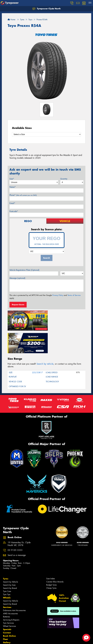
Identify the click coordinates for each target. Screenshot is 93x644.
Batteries (6, 593)
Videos (6, 625)
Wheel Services (9, 602)
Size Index (51, 555)
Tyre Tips (7, 571)
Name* (13, 187)
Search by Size (9, 561)
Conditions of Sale (32, 640)
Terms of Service (74, 295)
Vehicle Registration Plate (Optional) (24, 270)
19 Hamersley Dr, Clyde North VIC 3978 (19, 520)
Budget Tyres (51, 561)
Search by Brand (10, 564)
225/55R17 (37, 349)
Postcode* (14, 211)
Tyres (6, 555)
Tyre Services (8, 599)
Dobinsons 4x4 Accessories (14, 587)
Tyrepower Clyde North (47, 9)
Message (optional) (17, 278)
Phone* (23, 195)
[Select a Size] (46, 134)
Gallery (7, 619)
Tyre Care (7, 568)
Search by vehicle (45, 340)
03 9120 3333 (15, 526)
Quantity (64, 179)
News (6, 622)
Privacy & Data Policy (17, 640)
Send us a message (17, 532)
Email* (12, 203)
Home (11, 20)
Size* (12, 179)
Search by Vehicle (10, 558)
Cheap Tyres (51, 564)
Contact (7, 609)
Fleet (5, 615)
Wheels (7, 574)
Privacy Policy (58, 295)
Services (7, 583)
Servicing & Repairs (11, 596)
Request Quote (18, 305)
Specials (7, 606)
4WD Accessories (10, 590)
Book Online (9, 612)
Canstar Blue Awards (55, 558)
